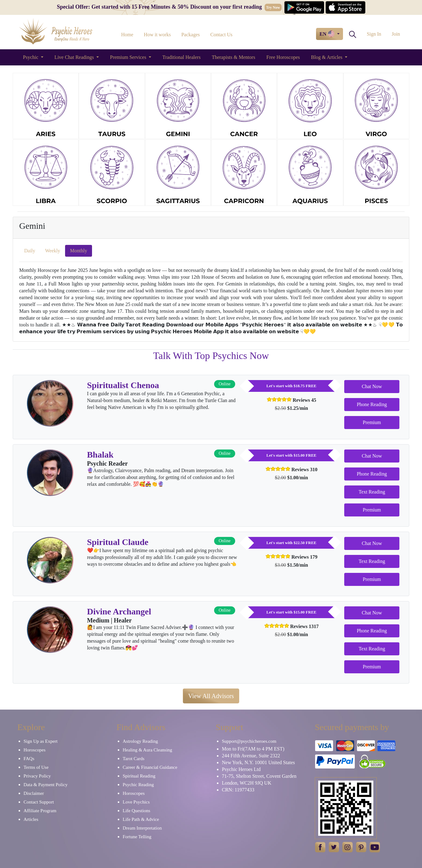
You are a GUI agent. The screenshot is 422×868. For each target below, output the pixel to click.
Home (127, 35)
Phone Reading (372, 404)
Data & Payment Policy (46, 785)
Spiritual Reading (139, 776)
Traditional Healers (181, 57)
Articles (31, 819)
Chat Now (372, 386)
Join (396, 34)
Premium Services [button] (129, 57)
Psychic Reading (138, 785)
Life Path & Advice (141, 819)
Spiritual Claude (118, 542)
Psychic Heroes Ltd (241, 769)
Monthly (79, 251)
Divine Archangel (119, 611)
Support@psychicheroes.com (249, 741)
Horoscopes (35, 750)
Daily (30, 251)
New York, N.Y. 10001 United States (258, 762)
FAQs (29, 759)
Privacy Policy (37, 776)
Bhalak (100, 455)
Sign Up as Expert (41, 741)
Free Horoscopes (283, 57)
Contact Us (222, 35)
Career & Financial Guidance (150, 767)
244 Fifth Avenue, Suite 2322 (251, 756)
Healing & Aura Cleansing (147, 750)
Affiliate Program (40, 811)
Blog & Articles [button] (327, 57)
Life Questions (136, 811)
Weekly (53, 251)
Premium (372, 422)
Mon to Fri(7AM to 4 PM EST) (253, 749)
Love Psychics (136, 802)
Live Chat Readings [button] (75, 57)
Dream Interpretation (142, 828)
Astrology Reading (140, 741)
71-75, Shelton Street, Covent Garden (259, 776)
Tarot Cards (134, 759)
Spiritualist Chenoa (123, 385)
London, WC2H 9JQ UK (247, 783)
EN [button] (327, 34)
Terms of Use (36, 767)
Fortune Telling (137, 837)
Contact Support (39, 802)
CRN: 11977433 (238, 790)
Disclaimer (34, 793)
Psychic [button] (31, 57)
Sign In (374, 34)
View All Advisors (211, 696)
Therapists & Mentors (233, 57)
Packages (191, 35)
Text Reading (372, 492)
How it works (157, 35)
